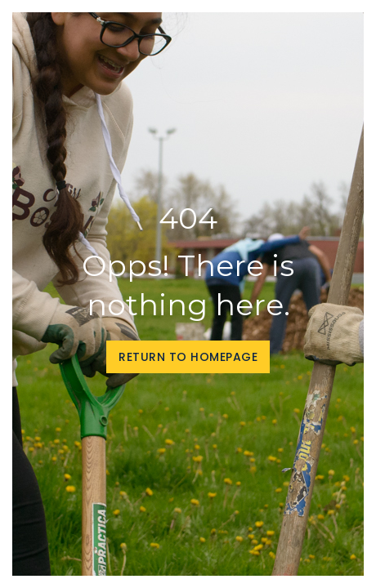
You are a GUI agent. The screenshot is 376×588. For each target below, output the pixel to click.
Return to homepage (188, 357)
